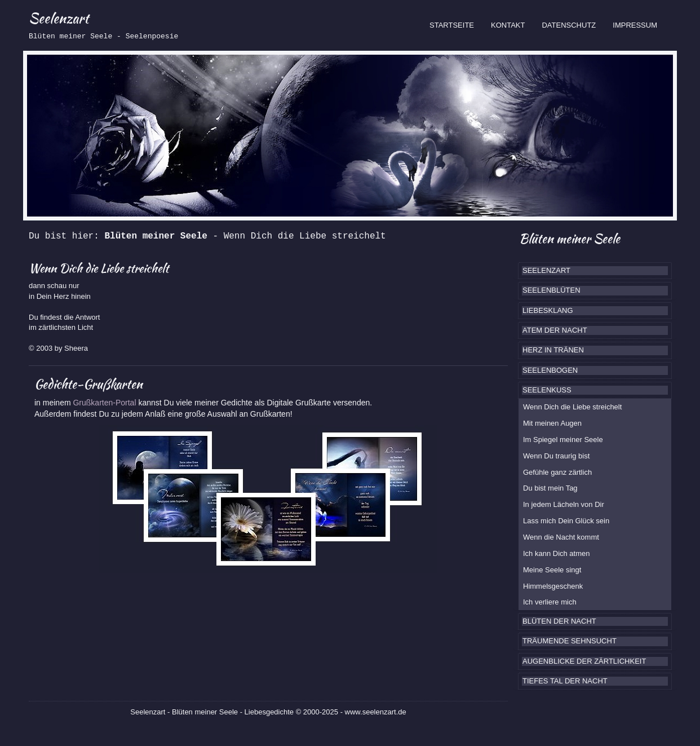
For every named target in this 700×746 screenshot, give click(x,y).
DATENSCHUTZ (569, 25)
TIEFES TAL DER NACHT (565, 681)
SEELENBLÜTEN (551, 290)
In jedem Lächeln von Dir (564, 504)
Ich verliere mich (550, 602)
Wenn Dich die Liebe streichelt (572, 407)
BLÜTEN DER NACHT (559, 621)
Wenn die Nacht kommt (561, 537)
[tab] (595, 271)
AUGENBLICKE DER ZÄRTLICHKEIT (584, 661)
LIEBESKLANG (548, 310)
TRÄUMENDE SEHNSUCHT (570, 641)
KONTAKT (508, 25)
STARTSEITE (456, 24)
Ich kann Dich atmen (557, 553)
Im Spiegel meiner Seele (563, 440)
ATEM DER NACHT (555, 330)
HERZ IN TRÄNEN (553, 350)
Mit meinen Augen (552, 423)
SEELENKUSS (547, 390)
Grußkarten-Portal (105, 403)
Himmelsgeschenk (553, 586)
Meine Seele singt (552, 570)
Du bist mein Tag (550, 488)
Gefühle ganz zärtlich (557, 472)
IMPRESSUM (635, 25)
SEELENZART (546, 270)
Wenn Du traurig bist (556, 456)
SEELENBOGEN (550, 370)
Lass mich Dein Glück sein (566, 521)
